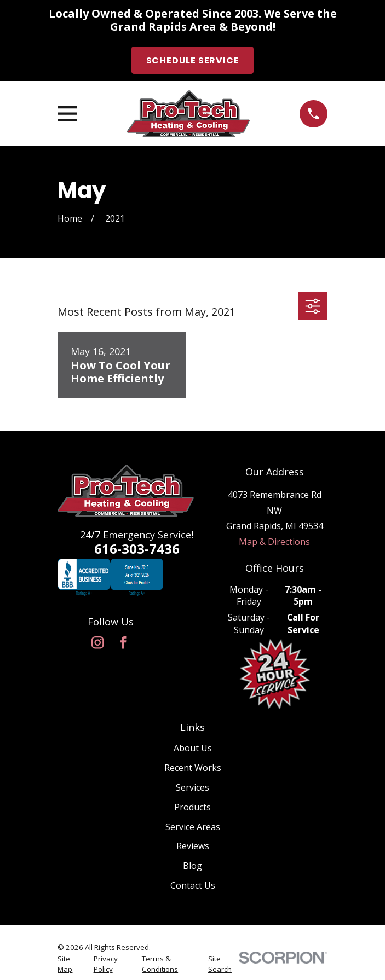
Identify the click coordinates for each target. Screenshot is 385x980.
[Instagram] (97, 642)
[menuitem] (69, 964)
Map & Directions (274, 542)
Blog (192, 866)
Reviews (193, 846)
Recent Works (193, 768)
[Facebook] (123, 642)
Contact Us (193, 885)
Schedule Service (193, 60)
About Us (193, 748)
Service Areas (193, 827)
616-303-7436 (137, 549)
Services (192, 787)
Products (192, 807)
